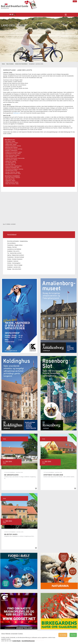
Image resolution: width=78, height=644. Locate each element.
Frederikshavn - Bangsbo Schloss (15, 245)
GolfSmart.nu (17, 113)
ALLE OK (73, 635)
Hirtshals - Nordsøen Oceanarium (15, 259)
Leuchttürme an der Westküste (14, 249)
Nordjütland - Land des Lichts (14, 267)
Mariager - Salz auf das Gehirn (14, 269)
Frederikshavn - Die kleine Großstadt (16, 257)
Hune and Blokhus (11, 243)
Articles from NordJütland (21, 64)
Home (3, 64)
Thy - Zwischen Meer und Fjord (14, 253)
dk (10, 15)
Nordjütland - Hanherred (13, 261)
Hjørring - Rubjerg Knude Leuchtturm (16, 255)
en (13, 15)
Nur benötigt (63, 635)
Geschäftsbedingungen (28, 641)
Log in (75, 1)
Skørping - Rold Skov (12, 247)
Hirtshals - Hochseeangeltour (14, 263)
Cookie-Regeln (17, 641)
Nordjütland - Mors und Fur (13, 251)
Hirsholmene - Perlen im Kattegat (15, 265)
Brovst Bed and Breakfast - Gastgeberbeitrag (17, 241)
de (15, 15)
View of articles (10, 64)
